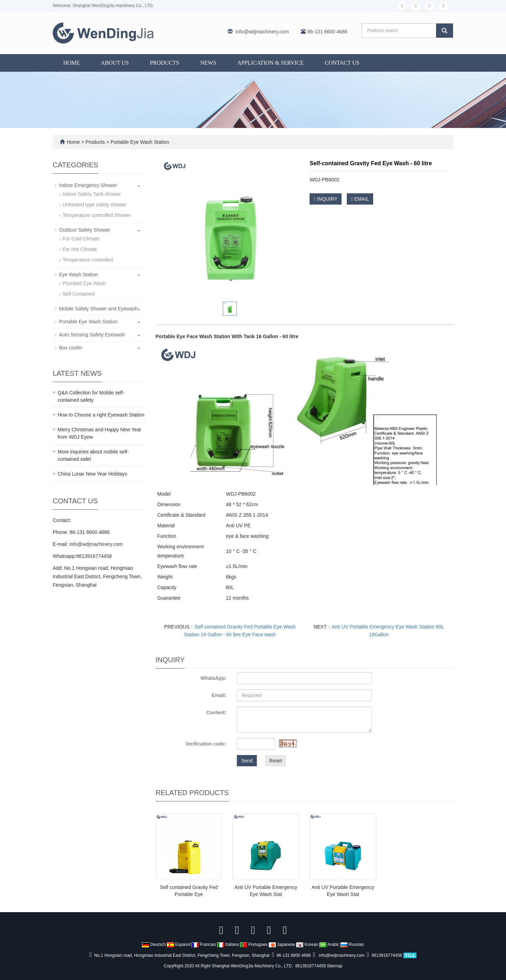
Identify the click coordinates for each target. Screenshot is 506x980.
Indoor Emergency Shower (88, 185)
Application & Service (270, 63)
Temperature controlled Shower (97, 215)
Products (164, 63)
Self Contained (79, 294)
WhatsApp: (213, 678)
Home (72, 63)
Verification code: (206, 744)
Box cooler (71, 348)
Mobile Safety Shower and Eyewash (98, 309)
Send (247, 761)
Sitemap (335, 966)
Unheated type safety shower (94, 205)
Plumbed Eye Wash (84, 283)
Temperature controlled (88, 260)
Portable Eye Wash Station (139, 142)
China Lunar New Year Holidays (92, 474)
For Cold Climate (81, 239)
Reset (276, 761)
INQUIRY (326, 199)
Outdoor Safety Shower (85, 230)
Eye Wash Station (79, 275)
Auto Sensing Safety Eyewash (92, 335)
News (208, 63)
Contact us (342, 63)
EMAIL (360, 199)
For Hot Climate (80, 249)
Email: (219, 695)
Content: (216, 713)
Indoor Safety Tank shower (92, 194)
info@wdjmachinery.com (262, 32)
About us (115, 63)
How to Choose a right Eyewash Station (101, 415)
